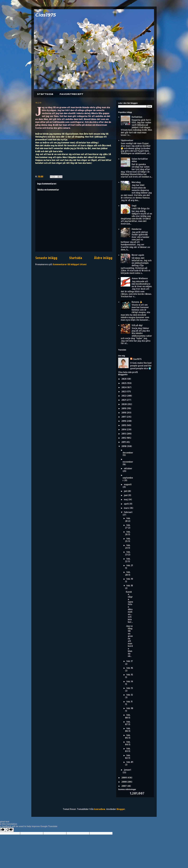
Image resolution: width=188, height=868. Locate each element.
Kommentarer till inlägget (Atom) (70, 264)
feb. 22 (128, 560)
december (128, 453)
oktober (128, 468)
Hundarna (136, 229)
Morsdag (136, 182)
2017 (124, 417)
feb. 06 (128, 730)
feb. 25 (128, 540)
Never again (138, 255)
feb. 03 (128, 750)
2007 (124, 786)
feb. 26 (128, 533)
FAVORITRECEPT (71, 94)
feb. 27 (128, 526)
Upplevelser (127, 140)
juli (126, 491)
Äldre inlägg (103, 258)
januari (127, 770)
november (128, 462)
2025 (124, 383)
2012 (124, 438)
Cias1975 (46, 15)
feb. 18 (130, 585)
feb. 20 (128, 573)
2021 (124, 400)
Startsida (45, 94)
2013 (124, 434)
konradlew (100, 809)
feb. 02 (128, 757)
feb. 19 (130, 579)
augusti (128, 484)
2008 (124, 782)
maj (126, 499)
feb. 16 (130, 668)
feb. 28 (128, 520)
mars (127, 508)
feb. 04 (128, 743)
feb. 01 (130, 762)
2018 (124, 413)
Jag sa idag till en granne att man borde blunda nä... (129, 641)
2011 (124, 442)
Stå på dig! (137, 325)
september (128, 479)
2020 (124, 404)
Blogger (121, 809)
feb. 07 (128, 723)
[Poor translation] (10, 830)
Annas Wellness (140, 278)
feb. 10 (130, 708)
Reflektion (137, 117)
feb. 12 (130, 695)
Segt (134, 206)
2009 (124, 778)
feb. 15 (130, 675)
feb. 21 (130, 565)
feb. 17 (130, 661)
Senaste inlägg (46, 258)
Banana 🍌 (137, 302)
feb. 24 (128, 547)
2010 (124, 446)
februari (128, 512)
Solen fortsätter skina (140, 160)
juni (126, 495)
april (127, 504)
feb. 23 (128, 553)
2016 (124, 421)
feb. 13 (130, 688)
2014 (124, 429)
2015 (124, 425)
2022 (124, 396)
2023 (124, 391)
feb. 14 (130, 681)
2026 (124, 379)
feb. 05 (128, 736)
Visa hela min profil (128, 372)
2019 (124, 408)
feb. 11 (129, 702)
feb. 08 (128, 716)
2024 (124, 387)
